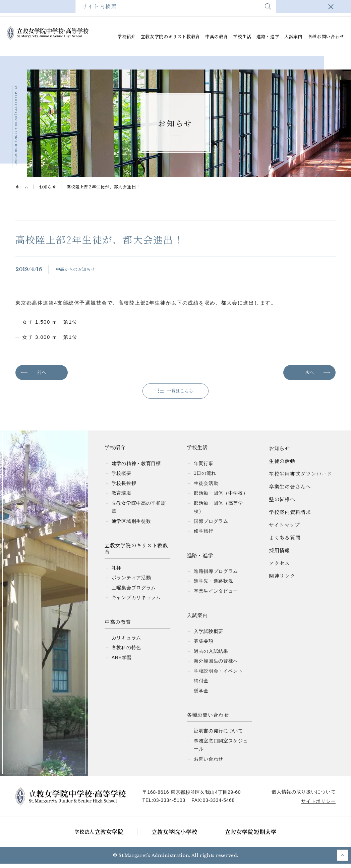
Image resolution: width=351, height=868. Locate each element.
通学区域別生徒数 (131, 525)
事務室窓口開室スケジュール (221, 749)
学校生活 (242, 37)
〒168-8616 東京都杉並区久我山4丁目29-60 (193, 796)
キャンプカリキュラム (136, 602)
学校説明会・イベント (218, 675)
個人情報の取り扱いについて (302, 796)
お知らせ (279, 452)
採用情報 (279, 555)
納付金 (201, 685)
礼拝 (116, 572)
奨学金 (201, 695)
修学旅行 (204, 535)
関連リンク (282, 580)
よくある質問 (281, 8)
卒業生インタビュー (216, 595)
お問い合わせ (209, 763)
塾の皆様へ (156, 8)
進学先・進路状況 (214, 585)
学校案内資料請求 (198, 8)
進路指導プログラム (216, 576)
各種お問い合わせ (326, 37)
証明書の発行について (218, 735)
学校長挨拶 (124, 487)
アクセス (317, 8)
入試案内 (294, 37)
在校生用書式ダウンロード (58, 8)
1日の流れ (205, 477)
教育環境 (122, 497)
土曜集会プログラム (134, 592)
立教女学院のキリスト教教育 (170, 37)
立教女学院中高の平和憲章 (139, 511)
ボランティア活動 (131, 582)
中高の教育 (217, 37)
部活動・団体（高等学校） (218, 511)
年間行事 (204, 467)
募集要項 (204, 645)
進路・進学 (268, 37)
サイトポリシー (317, 806)
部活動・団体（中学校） (221, 497)
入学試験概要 (209, 635)
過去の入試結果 (211, 655)
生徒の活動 (282, 465)
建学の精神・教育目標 (136, 467)
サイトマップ (242, 8)
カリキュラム (126, 642)
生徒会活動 (206, 487)
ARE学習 (122, 662)
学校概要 (122, 477)
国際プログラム (211, 525)
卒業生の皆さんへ (115, 8)
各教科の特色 (126, 652)
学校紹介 (127, 37)
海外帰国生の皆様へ (216, 665)
